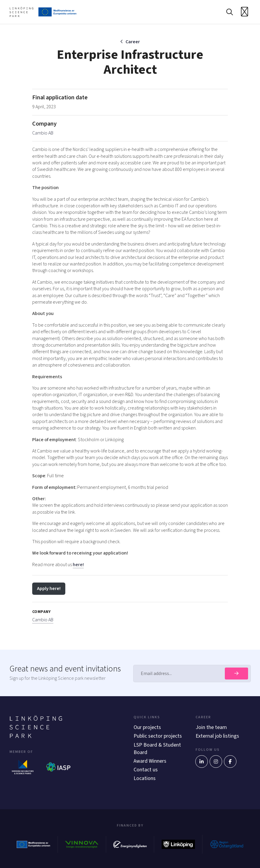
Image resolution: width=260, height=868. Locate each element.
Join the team (211, 727)
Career (133, 42)
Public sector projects (158, 736)
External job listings (217, 736)
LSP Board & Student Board (157, 749)
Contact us (146, 770)
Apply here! (49, 589)
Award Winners (150, 761)
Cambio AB (43, 133)
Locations (145, 778)
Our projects (147, 727)
